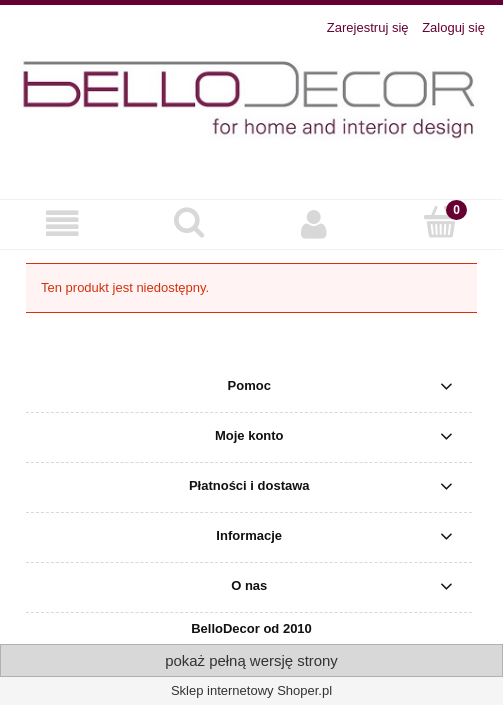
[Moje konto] (315, 223)
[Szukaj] (189, 222)
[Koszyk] (440, 222)
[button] (63, 223)
